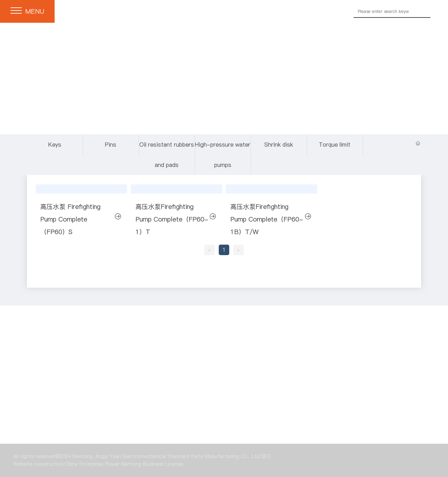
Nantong (131, 464)
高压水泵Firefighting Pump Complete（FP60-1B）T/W (267, 219)
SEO (266, 456)
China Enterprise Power (92, 464)
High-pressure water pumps (223, 155)
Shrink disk (279, 145)
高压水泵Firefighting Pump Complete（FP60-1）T (172, 219)
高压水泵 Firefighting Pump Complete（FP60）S (70, 219)
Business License (163, 464)
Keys (55, 145)
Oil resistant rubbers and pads (167, 155)
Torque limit (241, 412)
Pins (111, 145)
